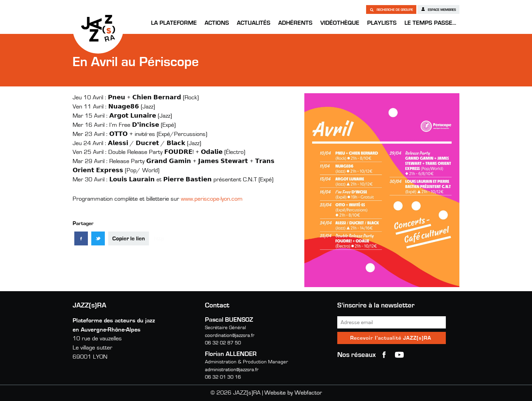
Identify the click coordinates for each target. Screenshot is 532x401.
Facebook (384, 355)
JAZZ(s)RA (98, 28)
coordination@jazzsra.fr (230, 335)
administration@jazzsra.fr (232, 370)
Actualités (254, 23)
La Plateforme (174, 23)
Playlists (382, 23)
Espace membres (438, 9)
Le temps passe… (430, 23)
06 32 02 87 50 (223, 343)
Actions (217, 23)
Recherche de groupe (391, 9)
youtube (399, 355)
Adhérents (295, 23)
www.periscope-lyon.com (212, 199)
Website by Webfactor (293, 393)
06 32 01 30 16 (223, 377)
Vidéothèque (340, 23)
